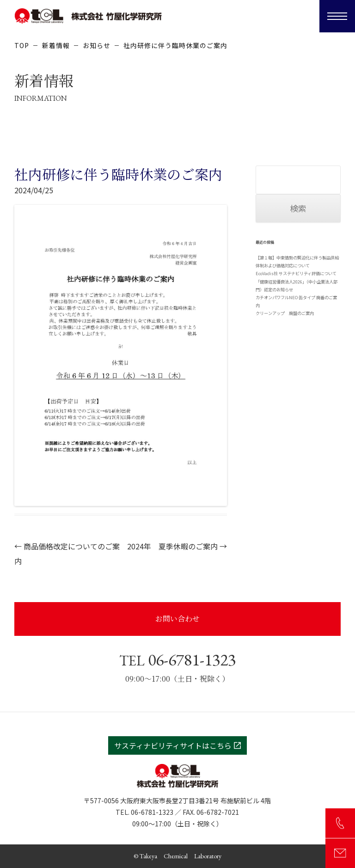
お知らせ (97, 45)
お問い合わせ (177, 619)
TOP (22, 45)
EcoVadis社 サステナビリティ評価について (296, 273)
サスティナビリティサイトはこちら (177, 746)
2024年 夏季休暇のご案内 (177, 546)
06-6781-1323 (177, 660)
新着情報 (56, 45)
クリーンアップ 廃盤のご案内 (285, 313)
